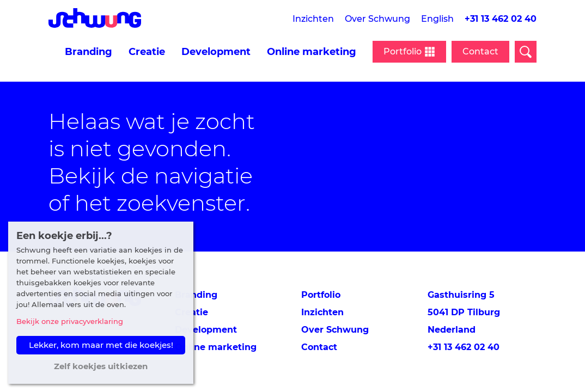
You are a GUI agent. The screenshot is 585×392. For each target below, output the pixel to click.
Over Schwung (377, 19)
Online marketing (312, 52)
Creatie (147, 52)
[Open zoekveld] (526, 52)
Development (216, 52)
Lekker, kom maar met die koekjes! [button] (101, 345)
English (437, 19)
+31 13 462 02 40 (501, 19)
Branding (89, 52)
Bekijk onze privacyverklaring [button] (70, 321)
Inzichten (313, 19)
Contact (480, 51)
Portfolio (321, 295)
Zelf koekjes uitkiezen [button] (101, 366)
